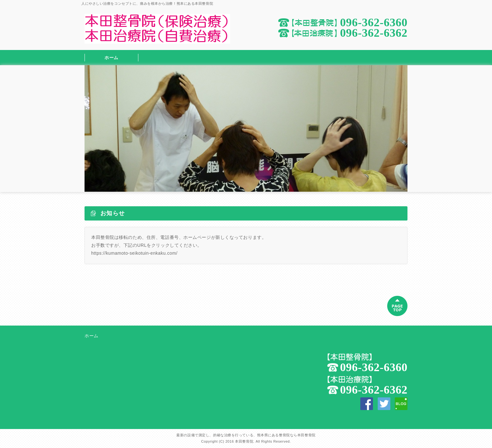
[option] (246, 128)
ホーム (111, 58)
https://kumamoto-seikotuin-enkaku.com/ (134, 253)
